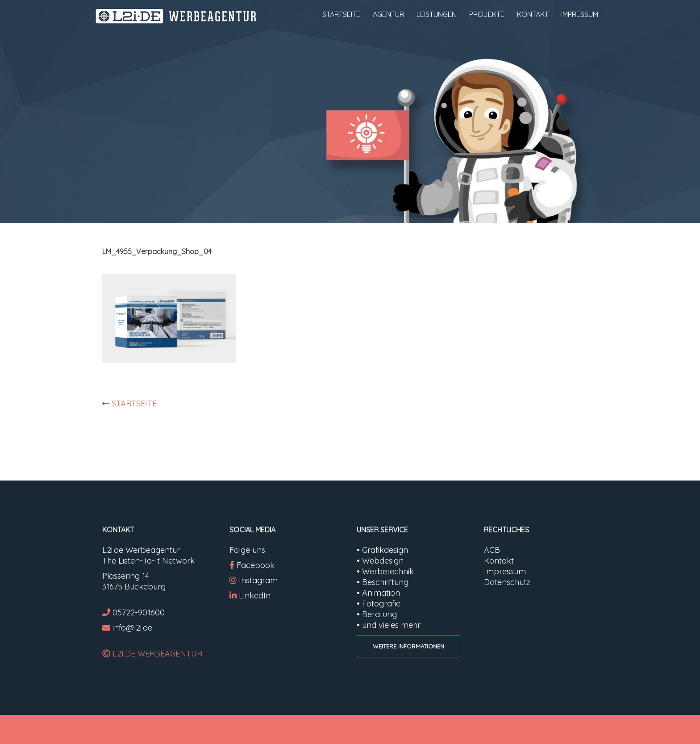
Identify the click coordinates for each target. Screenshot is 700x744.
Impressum (505, 571)
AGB (492, 550)
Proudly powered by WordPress (155, 729)
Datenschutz (507, 582)
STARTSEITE (341, 14)
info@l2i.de (132, 628)
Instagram (254, 580)
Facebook (256, 565)
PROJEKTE (487, 14)
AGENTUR (388, 14)
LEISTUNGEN (437, 14)
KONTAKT (533, 14)
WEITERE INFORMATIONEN (408, 646)
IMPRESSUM (580, 14)
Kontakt (499, 561)
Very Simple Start (282, 729)
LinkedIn (255, 596)
